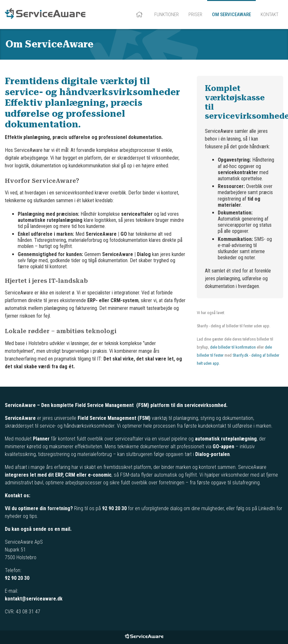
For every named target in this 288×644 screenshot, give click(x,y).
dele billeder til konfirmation (233, 347)
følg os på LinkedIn (256, 508)
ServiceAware (45, 15)
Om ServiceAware (231, 15)
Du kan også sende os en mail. (38, 529)
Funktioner (167, 15)
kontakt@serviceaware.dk (34, 599)
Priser (195, 15)
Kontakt (269, 15)
